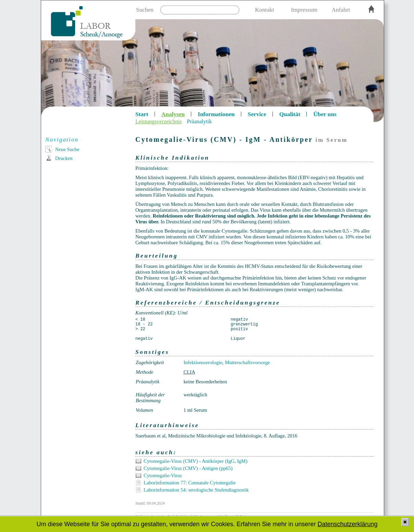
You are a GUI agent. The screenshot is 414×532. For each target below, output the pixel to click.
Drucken (64, 158)
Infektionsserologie (203, 362)
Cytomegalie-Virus (163, 475)
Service (257, 114)
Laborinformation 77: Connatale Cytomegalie (190, 483)
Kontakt (265, 10)
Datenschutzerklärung (347, 524)
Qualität (290, 114)
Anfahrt (341, 10)
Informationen (216, 114)
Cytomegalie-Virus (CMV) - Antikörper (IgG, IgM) (196, 461)
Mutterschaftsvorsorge (247, 362)
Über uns (325, 114)
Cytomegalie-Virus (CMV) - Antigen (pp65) (188, 468)
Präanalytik (199, 121)
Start (142, 114)
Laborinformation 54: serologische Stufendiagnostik (196, 490)
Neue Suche (67, 149)
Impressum (304, 10)
